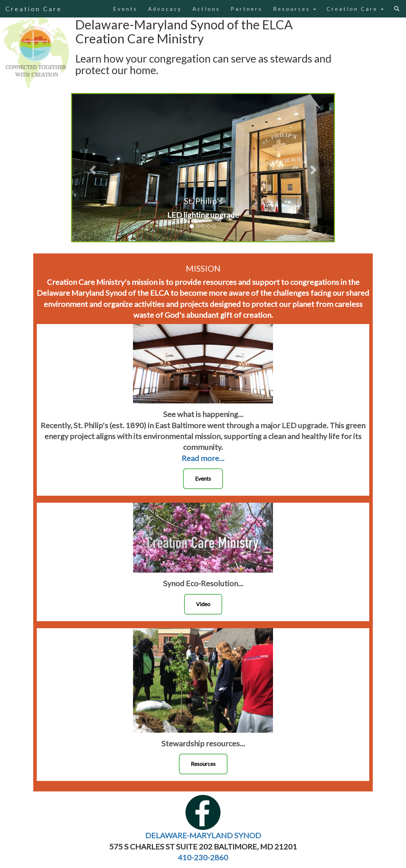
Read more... (203, 458)
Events (125, 9)
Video (203, 604)
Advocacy (165, 9)
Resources (295, 9)
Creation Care (34, 9)
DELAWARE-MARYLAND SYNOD (203, 835)
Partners (247, 9)
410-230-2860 (203, 857)
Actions (206, 9)
